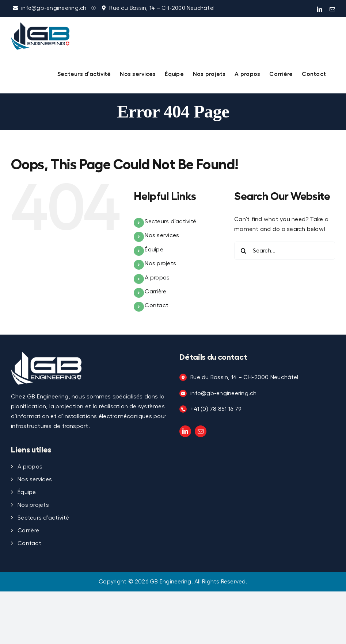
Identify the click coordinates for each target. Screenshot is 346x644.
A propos (157, 278)
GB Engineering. (171, 582)
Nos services (162, 235)
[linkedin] (185, 431)
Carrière (155, 292)
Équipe (154, 250)
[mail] (201, 431)
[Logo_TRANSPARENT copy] (46, 355)
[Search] (243, 251)
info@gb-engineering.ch (54, 8)
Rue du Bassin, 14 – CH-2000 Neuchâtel (162, 8)
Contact (157, 305)
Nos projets (160, 263)
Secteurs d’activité (170, 221)
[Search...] (285, 251)
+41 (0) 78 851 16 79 (216, 409)
